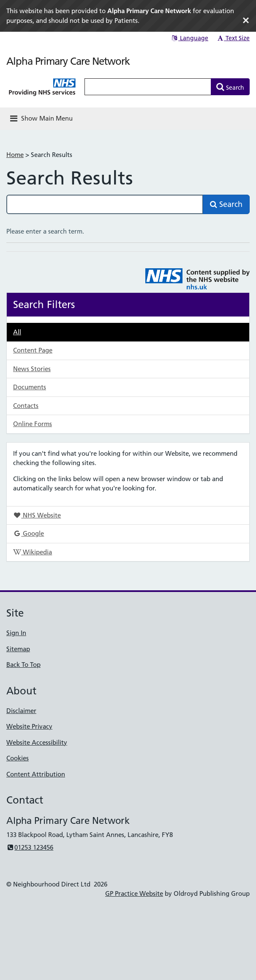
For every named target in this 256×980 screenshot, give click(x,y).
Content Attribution (36, 774)
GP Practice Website (134, 893)
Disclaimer (21, 711)
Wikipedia (33, 552)
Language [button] (189, 38)
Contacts (26, 406)
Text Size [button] (233, 38)
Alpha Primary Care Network (68, 61)
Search (226, 204)
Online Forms (33, 424)
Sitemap (18, 649)
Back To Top (23, 665)
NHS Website (37, 515)
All (17, 332)
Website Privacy (29, 726)
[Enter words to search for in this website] (148, 87)
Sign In (16, 633)
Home (15, 155)
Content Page (33, 350)
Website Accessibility (37, 742)
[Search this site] (105, 204)
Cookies (18, 758)
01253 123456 (30, 847)
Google (29, 533)
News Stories (32, 369)
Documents (30, 387)
